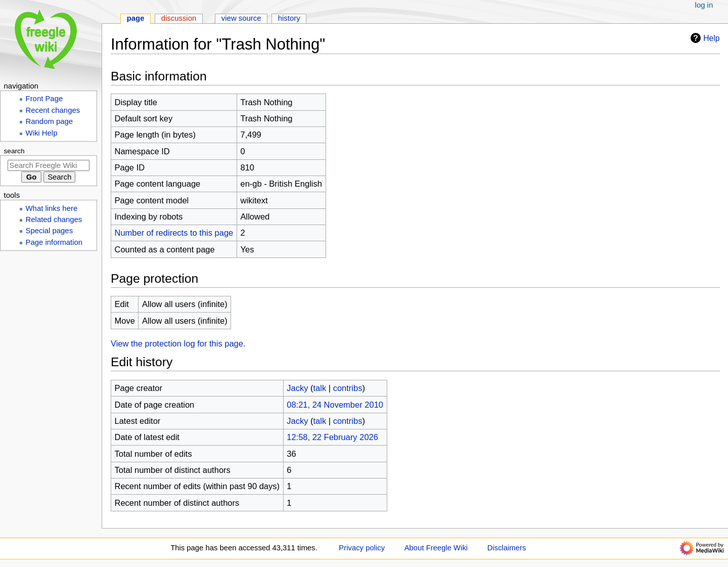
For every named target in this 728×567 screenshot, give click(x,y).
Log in (704, 5)
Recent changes (53, 110)
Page (136, 18)
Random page (50, 121)
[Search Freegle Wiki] (49, 165)
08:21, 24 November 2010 (335, 405)
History (289, 18)
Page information (54, 242)
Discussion (179, 18)
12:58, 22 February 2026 (332, 437)
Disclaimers (507, 548)
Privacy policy (362, 548)
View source (241, 18)
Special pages (50, 231)
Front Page (44, 99)
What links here (52, 208)
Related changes (54, 220)
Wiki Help (42, 133)
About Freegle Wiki (436, 548)
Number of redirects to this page (174, 233)
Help (704, 38)
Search (14, 151)
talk (320, 388)
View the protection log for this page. (178, 343)
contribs (348, 388)
